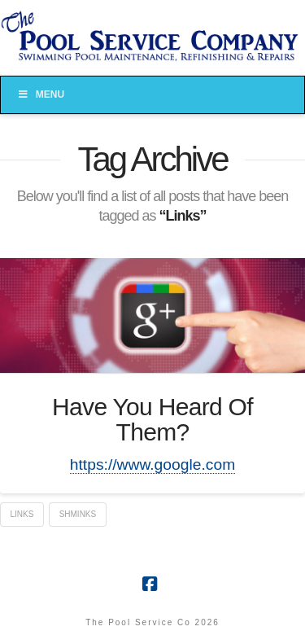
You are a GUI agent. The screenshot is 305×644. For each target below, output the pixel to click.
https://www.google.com (152, 464)
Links (22, 514)
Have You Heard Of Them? (152, 420)
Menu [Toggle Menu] (41, 94)
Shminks (78, 514)
